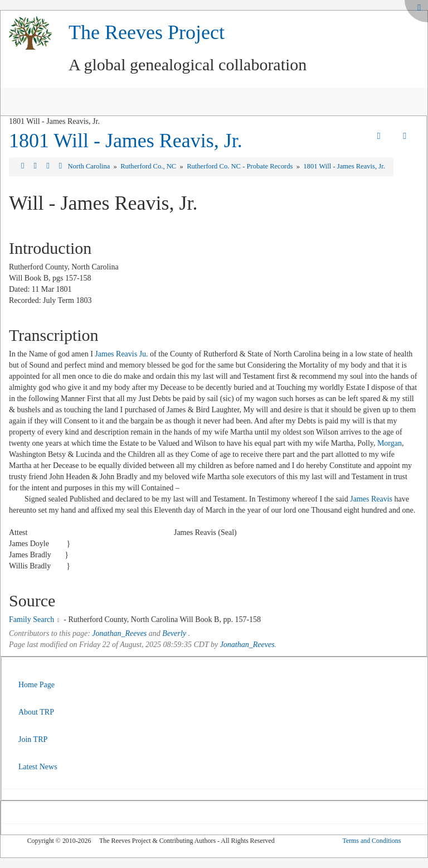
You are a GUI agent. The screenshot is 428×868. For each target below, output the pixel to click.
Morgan (390, 443)
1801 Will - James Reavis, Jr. (126, 141)
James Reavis (371, 499)
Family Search (31, 619)
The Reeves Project (147, 32)
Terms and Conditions (371, 841)
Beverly (174, 633)
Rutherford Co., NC (149, 166)
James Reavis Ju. (121, 354)
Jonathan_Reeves (119, 633)
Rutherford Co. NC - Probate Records (240, 166)
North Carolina (89, 166)
